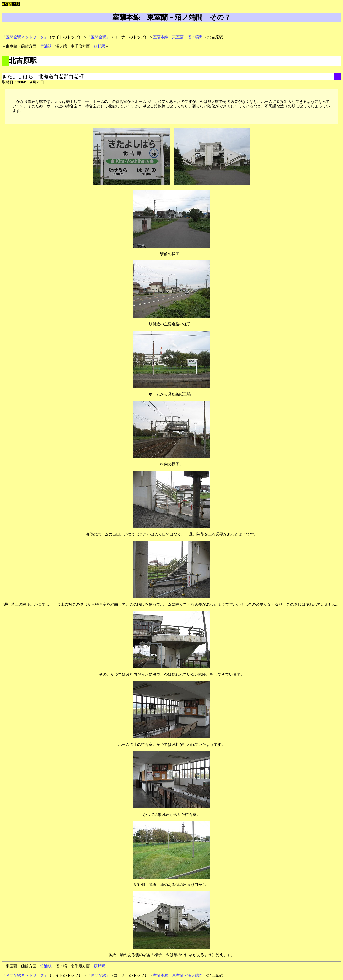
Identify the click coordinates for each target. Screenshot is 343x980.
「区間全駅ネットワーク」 (25, 37)
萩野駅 (99, 46)
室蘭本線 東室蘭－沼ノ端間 (178, 37)
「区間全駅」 (98, 37)
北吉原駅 (23, 61)
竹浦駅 (46, 46)
